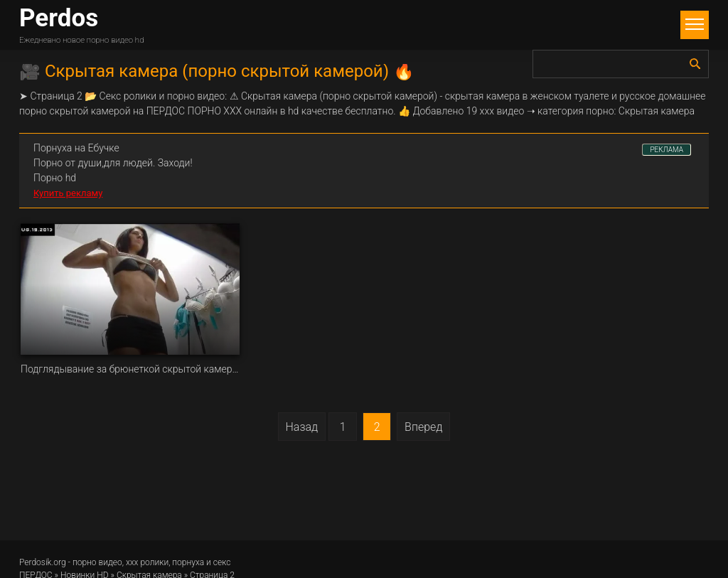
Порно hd (55, 178)
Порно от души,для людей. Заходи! (113, 163)
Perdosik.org (43, 562)
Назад (302, 427)
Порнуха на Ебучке (76, 148)
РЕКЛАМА (667, 150)
